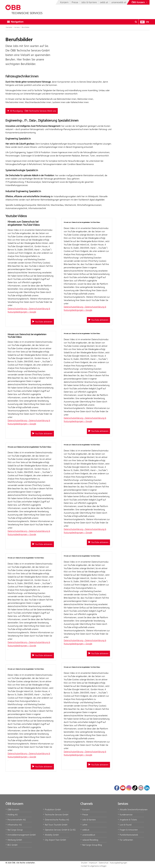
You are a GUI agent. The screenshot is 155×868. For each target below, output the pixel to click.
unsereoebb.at (119, 2)
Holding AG (12, 815)
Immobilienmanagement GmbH (19, 835)
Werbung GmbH (14, 840)
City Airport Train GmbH (54, 840)
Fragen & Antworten (128, 830)
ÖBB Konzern (12, 810)
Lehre (84, 825)
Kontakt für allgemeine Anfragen (94, 866)
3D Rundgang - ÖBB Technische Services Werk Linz (32, 111)
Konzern (64, 2)
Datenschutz (104, 863)
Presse (75, 2)
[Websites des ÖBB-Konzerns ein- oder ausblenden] (140, 2)
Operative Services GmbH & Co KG (56, 830)
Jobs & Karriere (89, 2)
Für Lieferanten (125, 840)
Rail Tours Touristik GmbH (55, 825)
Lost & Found (124, 825)
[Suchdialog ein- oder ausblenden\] (136, 22)
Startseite (9, 27)
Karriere (17, 27)
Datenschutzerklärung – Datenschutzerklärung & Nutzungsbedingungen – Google (29, 310)
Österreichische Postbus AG (56, 820)
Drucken (84, 863)
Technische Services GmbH (56, 815)
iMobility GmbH (51, 835)
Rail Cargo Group (14, 830)
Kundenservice (125, 815)
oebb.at (104, 2)
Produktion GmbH (52, 810)
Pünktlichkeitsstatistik (128, 835)
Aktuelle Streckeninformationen (131, 810)
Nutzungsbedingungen (119, 863)
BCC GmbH (11, 845)
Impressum (93, 863)
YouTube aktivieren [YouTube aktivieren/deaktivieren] (42, 322)
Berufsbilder (26, 27)
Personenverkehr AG (16, 820)
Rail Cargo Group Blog (91, 845)
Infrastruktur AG (14, 825)
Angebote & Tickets (127, 820)
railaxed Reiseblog (89, 840)
